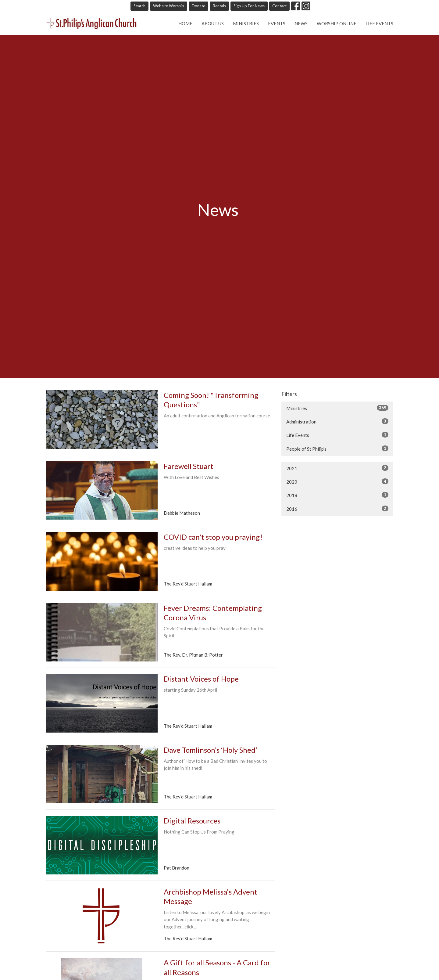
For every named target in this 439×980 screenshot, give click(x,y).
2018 (337, 495)
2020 (337, 481)
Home (185, 23)
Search (139, 6)
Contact (279, 6)
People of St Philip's (337, 449)
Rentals (219, 6)
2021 (337, 468)
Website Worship (169, 6)
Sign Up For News (249, 6)
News (301, 23)
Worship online (337, 23)
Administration (337, 421)
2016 (337, 509)
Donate (198, 6)
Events (277, 23)
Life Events (379, 23)
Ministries (246, 23)
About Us (213, 23)
